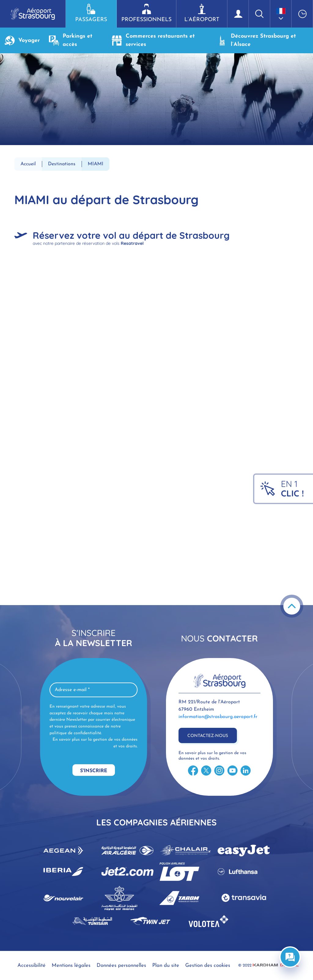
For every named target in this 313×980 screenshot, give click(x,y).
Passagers (91, 13)
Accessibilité (31, 965)
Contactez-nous (208, 736)
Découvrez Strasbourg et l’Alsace (256, 40)
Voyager (22, 41)
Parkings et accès (71, 40)
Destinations (62, 164)
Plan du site (166, 965)
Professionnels (146, 13)
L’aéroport (202, 13)
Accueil (28, 164)
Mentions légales (71, 965)
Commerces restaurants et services (153, 40)
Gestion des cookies (208, 965)
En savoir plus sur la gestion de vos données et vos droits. (95, 743)
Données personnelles (121, 965)
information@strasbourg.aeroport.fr (218, 717)
